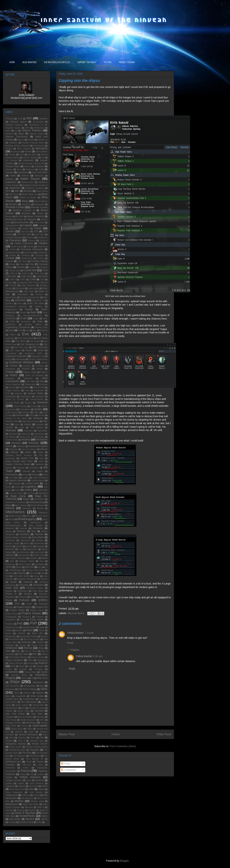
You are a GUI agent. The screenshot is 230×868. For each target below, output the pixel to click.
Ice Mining (11, 437)
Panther (9, 591)
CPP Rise (22, 261)
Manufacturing (37, 502)
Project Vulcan (31, 613)
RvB (13, 666)
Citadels (43, 243)
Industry (34, 443)
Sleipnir (40, 693)
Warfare (19, 801)
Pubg (23, 620)
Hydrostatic (42, 431)
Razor (8, 633)
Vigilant (41, 789)
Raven (41, 630)
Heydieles (38, 418)
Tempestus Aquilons (16, 744)
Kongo (25, 475)
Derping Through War (30, 297)
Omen (36, 576)
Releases (10, 645)
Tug (32, 774)
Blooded (13, 204)
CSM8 (32, 279)
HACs (36, 412)
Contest (10, 258)
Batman (9, 179)
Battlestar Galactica (35, 188)
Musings (41, 546)
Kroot (45, 475)
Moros (27, 543)
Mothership (39, 543)
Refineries (26, 642)
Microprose (36, 522)
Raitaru (9, 630)
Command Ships (13, 253)
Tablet (31, 732)
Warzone (29, 807)
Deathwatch (23, 294)
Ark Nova (32, 155)
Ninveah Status (27, 561)
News (45, 558)
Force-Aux (30, 384)
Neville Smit (39, 555)
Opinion (44, 579)
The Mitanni (35, 756)
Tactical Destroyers (28, 735)
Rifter (8, 651)
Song (42, 699)
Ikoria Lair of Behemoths (32, 437)
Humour (11, 430)
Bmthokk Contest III (24, 210)
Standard (39, 711)
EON (20, 330)
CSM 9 (13, 279)
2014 (20, 119)
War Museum (27, 798)
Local (18, 487)
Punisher (10, 624)
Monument (26, 540)
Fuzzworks (39, 390)
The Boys (27, 753)
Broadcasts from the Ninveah (21, 219)
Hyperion (13, 434)
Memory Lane (41, 516)
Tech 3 (21, 741)
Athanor (9, 169)
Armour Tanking (30, 158)
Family (44, 363)
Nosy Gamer (25, 564)
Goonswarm (25, 409)
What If (41, 807)
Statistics (40, 717)
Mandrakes (39, 499)
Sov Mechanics (29, 702)
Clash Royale (17, 247)
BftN (17, 191)
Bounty (9, 216)
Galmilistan (26, 396)
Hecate (41, 415)
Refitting (40, 642)
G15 (8, 393)
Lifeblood (17, 483)
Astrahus (39, 166)
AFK (27, 128)
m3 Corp (31, 493)
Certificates (42, 237)
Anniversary (39, 146)
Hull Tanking (37, 427)
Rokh (30, 660)
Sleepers (27, 693)
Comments (68, 770)
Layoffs (25, 478)
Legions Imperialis (18, 480)
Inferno (9, 446)
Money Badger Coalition (17, 537)
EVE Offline (21, 341)
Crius (32, 264)
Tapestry (22, 738)
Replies (75, 650)
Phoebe (28, 594)
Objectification (15, 570)
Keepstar (21, 468)
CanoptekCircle (12, 225)
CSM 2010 (39, 273)
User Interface (37, 783)
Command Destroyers (32, 249)
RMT (35, 654)
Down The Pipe (35, 303)
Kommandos (12, 475)
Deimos (39, 294)
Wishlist (32, 810)
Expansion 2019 (33, 353)
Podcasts (24, 600)
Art (43, 158)
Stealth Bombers (28, 720)
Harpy (32, 415)
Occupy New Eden (35, 570)
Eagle (36, 318)
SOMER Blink (12, 699)
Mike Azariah (36, 525)
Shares (24, 678)
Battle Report (30, 179)
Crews (22, 264)
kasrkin (9, 468)
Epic (35, 330)
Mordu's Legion (13, 543)
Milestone (10, 528)
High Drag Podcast (30, 421)
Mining (9, 531)
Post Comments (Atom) (123, 746)
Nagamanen (32, 549)
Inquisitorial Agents (38, 446)
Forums (12, 387)
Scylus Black (30, 672)
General (42, 402)
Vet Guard (34, 786)
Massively (27, 508)
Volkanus (26, 795)
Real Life (37, 633)
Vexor (45, 786)
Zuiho (39, 822)
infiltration (21, 446)
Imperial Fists (12, 440)
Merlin (11, 519)
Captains (13, 228)
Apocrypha (41, 148)
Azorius (25, 176)
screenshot (12, 672)
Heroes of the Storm (16, 418)
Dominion (20, 300)
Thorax (40, 762)
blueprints (26, 204)
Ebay (45, 318)
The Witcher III (34, 759)
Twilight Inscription (14, 780)
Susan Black (17, 729)
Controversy (27, 258)
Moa (34, 531)
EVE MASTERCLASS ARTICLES (57, 62)
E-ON (23, 318)
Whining (9, 810)
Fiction (10, 372)
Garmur (28, 403)
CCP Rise (40, 234)
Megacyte (43, 513)
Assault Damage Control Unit (31, 163)
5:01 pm (98, 656)
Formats (44, 384)
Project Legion (37, 610)
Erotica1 (44, 330)
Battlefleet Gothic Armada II (35, 185)
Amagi (31, 140)
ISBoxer (14, 452)
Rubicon (43, 663)
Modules (39, 534)
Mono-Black (38, 537)
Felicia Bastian (75, 633)
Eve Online (35, 341)
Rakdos (19, 630)
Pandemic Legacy (35, 588)
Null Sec (30, 567)
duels (33, 312)
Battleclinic (11, 182)
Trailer (26, 768)
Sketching (10, 689)
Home (116, 734)
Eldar (40, 321)
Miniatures (38, 528)
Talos (45, 735)
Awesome (23, 172)
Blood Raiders (41, 201)
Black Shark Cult (30, 194)
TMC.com (27, 765)
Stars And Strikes (25, 717)
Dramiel (29, 309)
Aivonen (9, 134)
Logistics (30, 487)
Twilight (9, 777)
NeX (12, 561)
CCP (36, 231)
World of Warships (25, 813)
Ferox (40, 369)
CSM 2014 (42, 276)
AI (16, 131)
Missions (21, 531)
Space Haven (22, 705)
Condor (13, 255)
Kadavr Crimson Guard (18, 464)
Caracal (26, 228)
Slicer (8, 696)
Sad (30, 666)
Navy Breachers (23, 552)
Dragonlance (11, 309)
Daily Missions (28, 285)
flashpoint (28, 378)
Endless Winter (33, 324)
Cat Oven (25, 231)
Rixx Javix (23, 654)
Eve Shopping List (30, 344)
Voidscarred (12, 795)
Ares (22, 155)
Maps (8, 505)
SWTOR (19, 732)
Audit (41, 169)
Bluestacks (39, 204)
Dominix (9, 303)
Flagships (10, 378)
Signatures (38, 682)
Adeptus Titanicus (14, 125)
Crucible (21, 267)
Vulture (37, 795)
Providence (11, 620)
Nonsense (10, 564)
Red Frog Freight (32, 639)
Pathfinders (23, 591)
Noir (42, 561)
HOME (12, 62)
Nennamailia (24, 555)
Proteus (40, 617)
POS (17, 604)
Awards (9, 172)
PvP (33, 623)
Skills (44, 689)
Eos (27, 330)
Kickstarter (34, 468)
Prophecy (26, 617)
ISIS (41, 455)
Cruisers (44, 267)
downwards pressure (16, 306)
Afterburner (39, 128)
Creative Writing (39, 261)
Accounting (38, 122)
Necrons (10, 555)
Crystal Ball (30, 270)
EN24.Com (11, 324)
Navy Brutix (39, 552)
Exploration (20, 359)
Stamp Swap (23, 711)
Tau (42, 738)
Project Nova (11, 614)
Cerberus (30, 237)
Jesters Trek (27, 458)
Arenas (12, 155)
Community (42, 253)
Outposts (28, 582)
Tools (40, 765)
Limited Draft (32, 483)
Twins (29, 780)
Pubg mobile (37, 620)
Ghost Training (20, 406)
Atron (19, 169)
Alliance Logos (37, 134)
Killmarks (26, 471)
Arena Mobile (42, 152)
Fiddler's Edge (30, 372)
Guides (38, 409)
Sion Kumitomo (13, 686)
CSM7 (23, 279)
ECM (12, 321)
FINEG (14, 375)
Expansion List (38, 356)
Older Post (164, 734)
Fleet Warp (31, 381)
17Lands (9, 119)
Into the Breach (29, 449)
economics (26, 321)
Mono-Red (10, 540)
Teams (9, 741)
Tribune (25, 771)
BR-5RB (20, 216)
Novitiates (40, 564)
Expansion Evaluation (16, 356)
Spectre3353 (38, 705)
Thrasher (10, 765)
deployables (11, 297)
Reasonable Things (28, 636)
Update (9, 783)
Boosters (26, 213)
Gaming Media (13, 403)
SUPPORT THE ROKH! (87, 62)
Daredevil (20, 288)
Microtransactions (13, 525)
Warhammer (12, 804)
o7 (46, 567)
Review (28, 648)
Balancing (39, 176)
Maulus (40, 508)
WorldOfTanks (27, 816)
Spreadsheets (12, 708)
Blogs (25, 201)
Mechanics (15, 512)
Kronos (35, 475)
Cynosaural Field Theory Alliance (32, 282)
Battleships (15, 188)
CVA (42, 279)
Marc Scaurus (21, 505)
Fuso (27, 390)
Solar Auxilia (37, 696)
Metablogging (27, 519)
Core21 (40, 258)
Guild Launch (12, 412)
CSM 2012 (11, 276)
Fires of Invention (34, 375)
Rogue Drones (38, 657)
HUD (22, 427)
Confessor (25, 255)
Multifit (19, 546)
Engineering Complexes (18, 327)
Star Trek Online (15, 714)
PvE (20, 624)
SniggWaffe (20, 696)
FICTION (108, 62)
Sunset (24, 726)
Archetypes (16, 152)
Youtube (12, 822)
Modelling (25, 534)
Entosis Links (41, 327)
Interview (13, 449)
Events (29, 350)
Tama (11, 738)
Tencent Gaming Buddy (37, 747)
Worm (44, 816)
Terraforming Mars (17, 750)
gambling (40, 396)
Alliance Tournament (17, 137)
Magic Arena (18, 496)
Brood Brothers (22, 222)
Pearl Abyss (38, 591)
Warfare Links (37, 801)
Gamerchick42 (37, 399)
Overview (24, 585)
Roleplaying (42, 660)
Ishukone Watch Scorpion (19, 455)
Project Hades (17, 610)
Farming (40, 366)
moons (39, 540)
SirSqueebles (30, 686)
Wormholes (15, 819)
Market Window (38, 505)
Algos (21, 134)
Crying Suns (14, 270)
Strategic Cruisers (14, 723)
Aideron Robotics (32, 130)
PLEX (33, 597)
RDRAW (21, 633)
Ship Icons (42, 678)
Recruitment (14, 639)
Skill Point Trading (27, 689)
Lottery (28, 490)
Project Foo (42, 607)
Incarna (26, 439)
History (28, 424)
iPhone (44, 449)
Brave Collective (36, 216)
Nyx (40, 567)
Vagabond (10, 786)
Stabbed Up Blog (37, 708)
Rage (42, 627)
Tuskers (41, 774)
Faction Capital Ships (38, 359)
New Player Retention (16, 558)
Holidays (40, 424)
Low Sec (43, 490)
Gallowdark (11, 396)
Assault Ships (13, 166)
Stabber (9, 711)
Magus (26, 499)
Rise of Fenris (31, 651)
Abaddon (43, 119)
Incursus (16, 443)
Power (29, 604)
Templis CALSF (39, 744)
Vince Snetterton (14, 792)
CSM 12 (26, 273)
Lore (17, 490)
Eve (26, 334)
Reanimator (11, 636)
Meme (29, 516)
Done (20, 303)
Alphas (21, 140)
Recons (44, 636)
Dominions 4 (38, 300)
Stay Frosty (11, 720)
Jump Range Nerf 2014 (19, 461)
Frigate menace (13, 390)
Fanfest (14, 366)
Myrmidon (10, 549)
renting (23, 645)
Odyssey (21, 573)
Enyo (11, 330)
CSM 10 (13, 273)
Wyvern (30, 819)
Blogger (124, 861)
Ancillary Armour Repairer (17, 146)
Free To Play (39, 387)
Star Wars (37, 714)
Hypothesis (39, 434)
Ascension (28, 160)
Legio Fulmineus (40, 478)
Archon (28, 152)
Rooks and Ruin (16, 663)
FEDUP (26, 369)
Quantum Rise (12, 627)
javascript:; (10, 458)
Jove (41, 458)
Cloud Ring (42, 247)
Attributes (30, 169)
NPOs (9, 567)
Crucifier (33, 267)
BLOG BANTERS (29, 62)
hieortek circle (12, 421)
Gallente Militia (35, 393)
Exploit (9, 359)
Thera (29, 762)
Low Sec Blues (16, 493)
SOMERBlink (29, 699)
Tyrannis (40, 780)
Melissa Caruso (16, 516)
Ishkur (28, 452)
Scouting (38, 669)
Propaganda (11, 617)
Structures (31, 723)
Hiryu (17, 424)
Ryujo (22, 666)
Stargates (10, 717)
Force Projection (13, 384)
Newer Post (67, 734)
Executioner (11, 353)
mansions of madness (16, 502)
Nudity (19, 567)
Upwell (21, 783)
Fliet (42, 381)
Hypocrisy (26, 434)
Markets (10, 508)
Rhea (41, 648)
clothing (30, 247)
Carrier (38, 228)
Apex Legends (24, 149)
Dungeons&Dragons (32, 315)
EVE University (40, 347)
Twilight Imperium (30, 777)
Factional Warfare (21, 362)
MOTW (9, 546)
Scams (9, 669)
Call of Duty (39, 222)
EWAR (41, 350)
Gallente (19, 393)
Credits (12, 264)
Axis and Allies (40, 172)
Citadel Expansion (24, 243)
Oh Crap (33, 573)
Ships (15, 682)
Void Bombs (36, 792)
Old (7, 576)
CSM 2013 (26, 276)
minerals (23, 528)
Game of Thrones (15, 399)
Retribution (12, 648)
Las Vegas (14, 478)
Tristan (23, 774)
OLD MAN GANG (21, 576)
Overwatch (38, 585)
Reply (70, 643)
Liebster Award (38, 480)
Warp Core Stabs (31, 804)
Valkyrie (22, 786)
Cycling (9, 282)
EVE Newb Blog (25, 338)
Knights (40, 471)
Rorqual (31, 663)
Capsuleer (43, 225)
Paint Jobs (12, 588)
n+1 (20, 549)
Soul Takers (11, 702)
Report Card (37, 645)
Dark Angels (34, 288)
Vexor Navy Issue (17, 789)
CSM (45, 270)
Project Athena (24, 607)
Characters (15, 240)
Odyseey (10, 573)
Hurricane (29, 431)
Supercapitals (40, 726)
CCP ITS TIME (24, 234)
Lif (7, 483)
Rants (29, 630)
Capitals (28, 225)
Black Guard (42, 191)
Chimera (31, 240)
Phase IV (11, 594)
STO (42, 720)
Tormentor (10, 768)
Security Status (19, 675)
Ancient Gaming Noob (33, 143)
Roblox (44, 654)
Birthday (28, 191)
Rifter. (18, 651)
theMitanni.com (13, 762)
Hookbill (9, 427)
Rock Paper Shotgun (18, 657)
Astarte (27, 166)
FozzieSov (24, 387)
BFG (8, 191)
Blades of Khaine (28, 197)
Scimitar (23, 669)
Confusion (39, 255)
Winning (21, 810)
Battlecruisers (28, 182)
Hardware (21, 415)
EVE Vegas (15, 350)
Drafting (38, 306)
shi (32, 678)
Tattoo (33, 738)
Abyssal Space (76, 613)
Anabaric (13, 143)
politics (43, 600)
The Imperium (19, 756)
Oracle (13, 582)
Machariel (43, 493)
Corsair (9, 261)
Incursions (42, 439)
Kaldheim (40, 464)
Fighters (44, 372)
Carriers (10, 231)
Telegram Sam (37, 741)
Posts (66, 764)
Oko (43, 573)
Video (31, 789)
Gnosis (34, 406)
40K (29, 118)
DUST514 (11, 318)
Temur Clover (15, 747)
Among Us (43, 140)
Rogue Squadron (14, 660)
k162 (41, 461)
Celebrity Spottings (14, 237)
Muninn (29, 546)
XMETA (44, 819)
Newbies (34, 558)
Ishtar (41, 452)
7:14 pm (89, 633)
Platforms (23, 597)
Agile (8, 131)
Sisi (42, 686)
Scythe (44, 672)
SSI (23, 708)
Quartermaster (29, 627)
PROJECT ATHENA (127, 62)
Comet (12, 249)
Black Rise (14, 194)
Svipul (30, 729)
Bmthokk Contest (15, 207)
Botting (40, 213)
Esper (13, 335)
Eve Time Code (21, 347)
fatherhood (10, 369)
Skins (16, 693)
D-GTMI (13, 285)
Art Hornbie (11, 160)
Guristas (26, 412)
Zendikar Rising (26, 822)
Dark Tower (29, 291)
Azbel (13, 176)
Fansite (27, 366)
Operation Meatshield (27, 579)
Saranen (40, 666)
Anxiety (9, 149)
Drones (23, 312)
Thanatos (35, 750)
